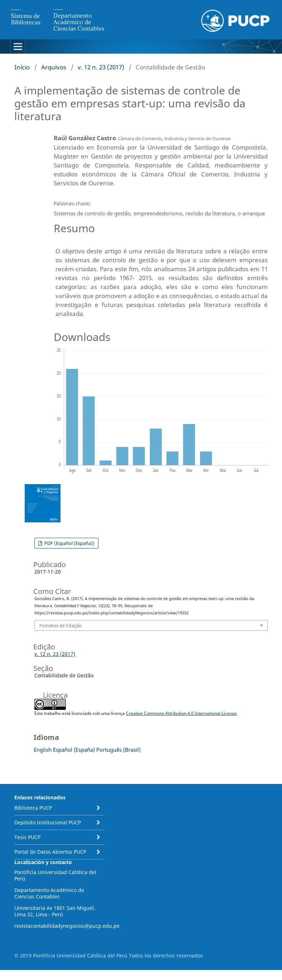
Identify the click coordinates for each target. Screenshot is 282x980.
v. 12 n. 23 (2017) (101, 67)
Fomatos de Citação (60, 625)
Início (22, 67)
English (43, 750)
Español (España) (74, 750)
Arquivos (54, 67)
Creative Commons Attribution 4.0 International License (181, 713)
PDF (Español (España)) (69, 543)
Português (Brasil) (118, 750)
